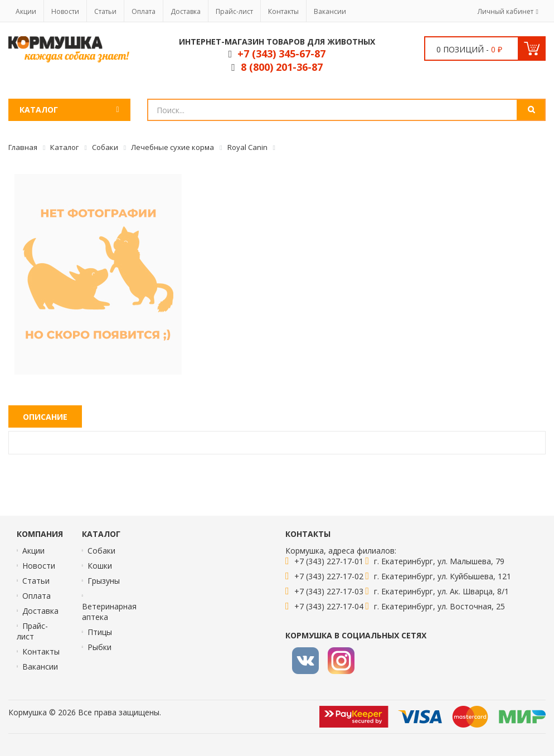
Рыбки (99, 647)
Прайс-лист (234, 11)
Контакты (283, 11)
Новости (65, 11)
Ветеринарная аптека (109, 612)
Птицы (100, 632)
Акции (26, 11)
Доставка (186, 11)
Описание (45, 417)
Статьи (105, 11)
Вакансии (330, 11)
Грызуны (104, 581)
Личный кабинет (506, 11)
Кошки (100, 566)
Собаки (101, 551)
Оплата (144, 11)
